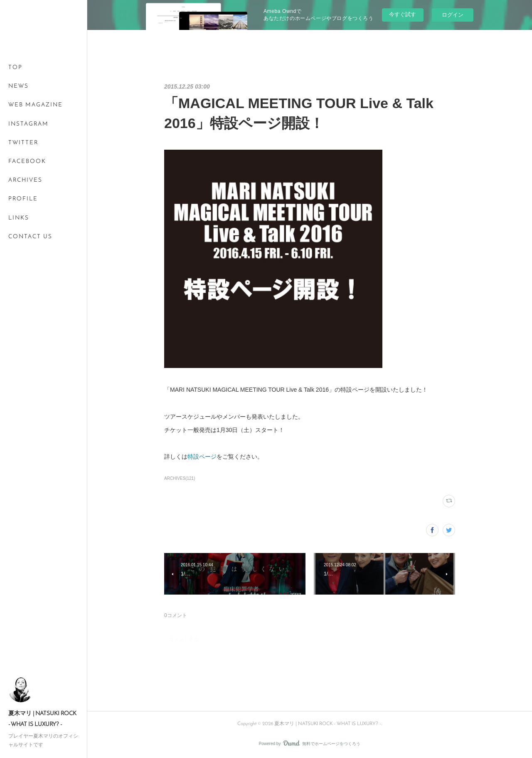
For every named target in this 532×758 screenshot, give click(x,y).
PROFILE (23, 199)
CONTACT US (30, 237)
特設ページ (202, 457)
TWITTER (23, 143)
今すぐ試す (403, 14)
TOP (15, 68)
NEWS (18, 86)
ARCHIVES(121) (180, 478)
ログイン (453, 15)
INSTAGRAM (28, 124)
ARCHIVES (25, 180)
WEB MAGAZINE (36, 105)
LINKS (19, 218)
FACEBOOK (27, 162)
